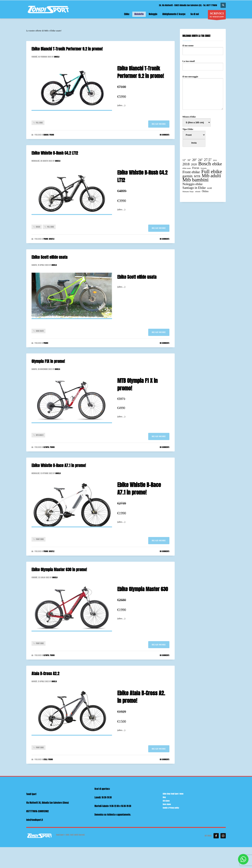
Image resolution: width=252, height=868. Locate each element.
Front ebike (40, 539)
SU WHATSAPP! (217, 16)
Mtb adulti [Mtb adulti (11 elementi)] (211, 176)
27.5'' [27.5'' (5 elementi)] (208, 160)
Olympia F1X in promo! (48, 361)
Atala (45, 759)
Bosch (38, 227)
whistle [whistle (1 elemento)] (198, 192)
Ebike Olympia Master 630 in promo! (59, 570)
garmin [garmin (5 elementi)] (188, 176)
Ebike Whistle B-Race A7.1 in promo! (59, 465)
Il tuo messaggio (203, 93)
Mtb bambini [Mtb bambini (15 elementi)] (196, 180)
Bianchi (46, 135)
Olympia (46, 447)
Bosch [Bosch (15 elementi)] (205, 164)
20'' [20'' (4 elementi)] (195, 160)
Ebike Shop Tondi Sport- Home (173, 794)
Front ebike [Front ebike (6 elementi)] (191, 172)
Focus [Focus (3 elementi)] (196, 168)
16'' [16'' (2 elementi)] (189, 160)
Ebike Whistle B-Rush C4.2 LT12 (55, 153)
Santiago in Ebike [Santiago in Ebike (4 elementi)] (194, 188)
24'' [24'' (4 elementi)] (200, 160)
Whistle (52, 239)
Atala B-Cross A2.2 (45, 673)
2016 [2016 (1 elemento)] (215, 160)
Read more (159, 124)
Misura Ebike (197, 120)
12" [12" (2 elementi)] (184, 160)
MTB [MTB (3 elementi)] (197, 176)
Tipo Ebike (194, 139)
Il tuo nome (203, 48)
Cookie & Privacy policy (171, 808)
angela (57, 57)
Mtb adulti (40, 435)
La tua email (203, 64)
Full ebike (39, 123)
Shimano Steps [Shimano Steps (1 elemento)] (188, 192)
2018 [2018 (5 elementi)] (186, 164)
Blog (164, 797)
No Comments (164, 135)
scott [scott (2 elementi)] (210, 188)
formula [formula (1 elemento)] (204, 168)
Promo (52, 135)
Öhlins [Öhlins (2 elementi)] (205, 191)
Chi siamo (166, 801)
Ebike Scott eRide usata (49, 257)
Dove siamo (167, 804)
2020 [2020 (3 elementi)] (194, 164)
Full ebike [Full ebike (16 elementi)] (212, 172)
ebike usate (40, 331)
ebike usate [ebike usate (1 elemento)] (187, 168)
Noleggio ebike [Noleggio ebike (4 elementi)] (193, 184)
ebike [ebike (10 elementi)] (217, 164)
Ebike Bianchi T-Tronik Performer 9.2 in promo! (67, 49)
